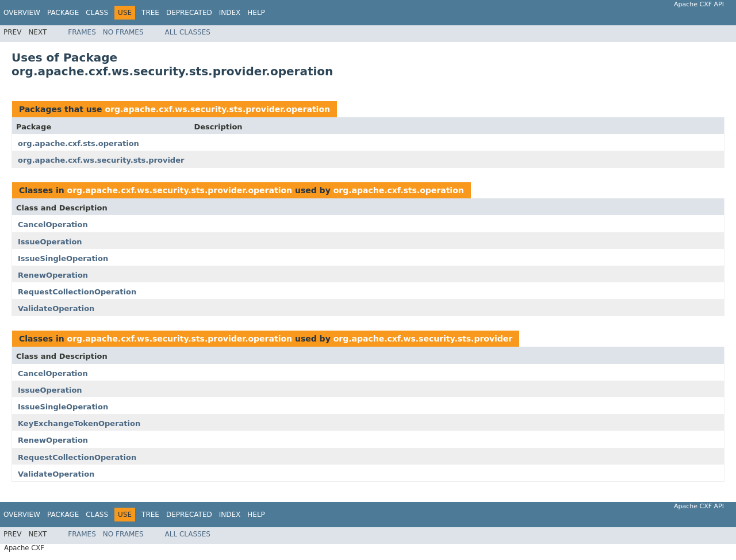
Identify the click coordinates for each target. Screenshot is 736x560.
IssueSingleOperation (63, 258)
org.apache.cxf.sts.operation (78, 143)
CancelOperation (53, 225)
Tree (150, 13)
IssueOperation (50, 242)
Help (256, 13)
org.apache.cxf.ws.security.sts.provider (101, 160)
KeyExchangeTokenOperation (79, 423)
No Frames (123, 32)
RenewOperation (53, 275)
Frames (82, 32)
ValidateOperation (56, 308)
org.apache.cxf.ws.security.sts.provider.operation (217, 109)
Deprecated (189, 13)
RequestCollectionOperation (77, 292)
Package (63, 13)
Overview (22, 13)
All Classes (188, 32)
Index (230, 13)
